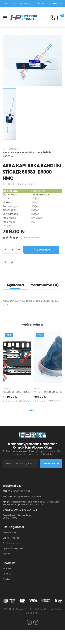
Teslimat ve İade (12, 543)
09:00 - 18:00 (17, 516)
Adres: (6, 502)
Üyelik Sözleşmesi (13, 548)
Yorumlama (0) (45, 285)
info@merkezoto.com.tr (27, 497)
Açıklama (15, 285)
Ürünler (13, 149)
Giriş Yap (44, 4)
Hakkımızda (9, 533)
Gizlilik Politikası (11, 538)
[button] (31, 410)
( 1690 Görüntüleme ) (24, 401)
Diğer (5, 389)
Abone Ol (51, 464)
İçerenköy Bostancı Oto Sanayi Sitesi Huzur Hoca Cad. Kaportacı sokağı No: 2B (31, 503)
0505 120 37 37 (22, 491)
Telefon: (8, 491)
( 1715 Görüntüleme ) (55, 401)
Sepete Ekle (41, 250)
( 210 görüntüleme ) (31, 238)
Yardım (7, 579)
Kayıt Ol (57, 4)
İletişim (6, 554)
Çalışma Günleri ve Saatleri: (20, 510)
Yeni (9, 335)
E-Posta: (8, 497)
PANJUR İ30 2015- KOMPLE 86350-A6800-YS (28, 392)
